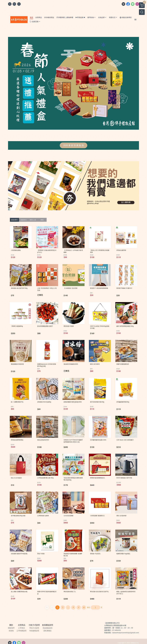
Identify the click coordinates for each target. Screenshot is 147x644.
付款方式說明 (34, 625)
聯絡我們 (11, 628)
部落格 (11, 631)
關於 (11, 625)
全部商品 (22, 625)
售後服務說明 (34, 631)
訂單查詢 (22, 628)
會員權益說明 (48, 625)
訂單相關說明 (22, 631)
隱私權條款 (48, 631)
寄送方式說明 (34, 628)
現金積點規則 (48, 628)
